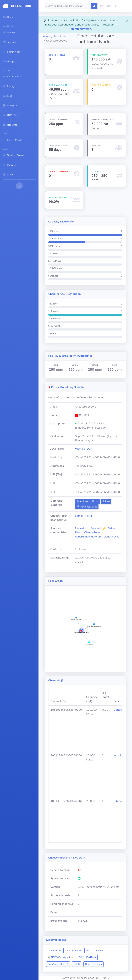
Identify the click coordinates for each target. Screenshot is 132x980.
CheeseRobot (92, 532)
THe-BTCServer (93, 964)
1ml (95, 501)
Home (46, 37)
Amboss (82, 501)
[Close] (127, 21)
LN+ (106, 501)
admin (79, 516)
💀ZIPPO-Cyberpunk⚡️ (61, 957)
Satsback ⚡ (98, 528)
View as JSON (84, 449)
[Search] (67, 6)
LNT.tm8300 (74, 951)
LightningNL (111, 537)
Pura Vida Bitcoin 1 (58, 964)
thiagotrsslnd (55, 951)
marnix (89, 516)
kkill (88, 951)
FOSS (77, 964)
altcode (100, 951)
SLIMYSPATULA (87, 957)
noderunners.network (88, 537)
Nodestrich (82, 528)
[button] (127, 6)
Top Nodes (60, 37)
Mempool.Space (87, 507)
